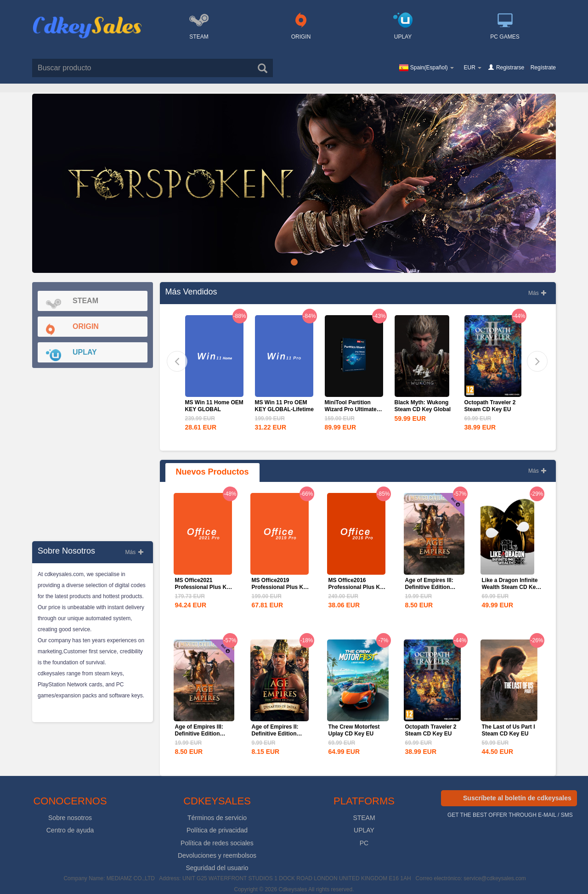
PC (364, 843)
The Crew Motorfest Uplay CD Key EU (354, 730)
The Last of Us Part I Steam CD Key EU (509, 730)
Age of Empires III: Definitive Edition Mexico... (429, 587)
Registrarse (510, 68)
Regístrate (543, 68)
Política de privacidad (217, 830)
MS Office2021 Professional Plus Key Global (204, 587)
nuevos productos (212, 472)
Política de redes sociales (217, 843)
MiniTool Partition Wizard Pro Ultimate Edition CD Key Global (354, 409)
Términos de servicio (217, 818)
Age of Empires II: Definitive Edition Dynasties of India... (278, 734)
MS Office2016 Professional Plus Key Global (357, 587)
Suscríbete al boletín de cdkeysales (517, 798)
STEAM (364, 818)
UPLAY (364, 830)
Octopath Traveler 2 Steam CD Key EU (490, 406)
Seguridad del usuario (217, 868)
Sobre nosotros (70, 818)
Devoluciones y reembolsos (217, 855)
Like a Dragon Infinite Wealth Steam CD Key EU (510, 587)
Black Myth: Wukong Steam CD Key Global (423, 406)
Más (134, 552)
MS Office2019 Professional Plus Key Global (281, 587)
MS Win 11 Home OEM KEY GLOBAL (214, 406)
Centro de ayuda (70, 830)
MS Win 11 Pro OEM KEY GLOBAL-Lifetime (284, 406)
